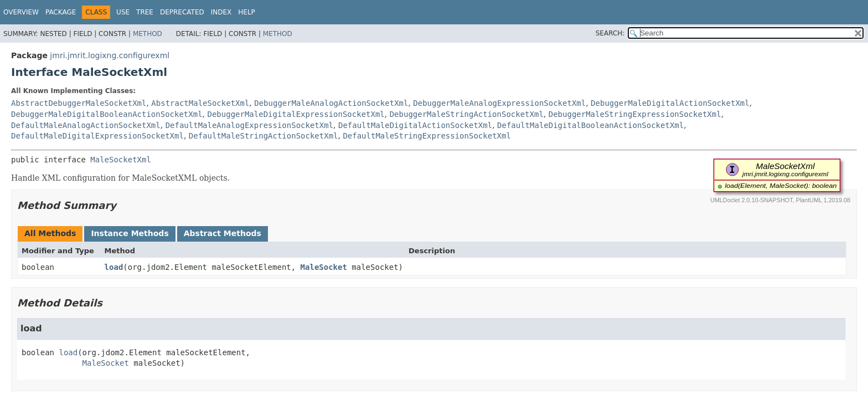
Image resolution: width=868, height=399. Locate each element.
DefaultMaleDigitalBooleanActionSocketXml (590, 125)
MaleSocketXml (121, 160)
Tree (145, 12)
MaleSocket (324, 267)
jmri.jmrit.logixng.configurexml (110, 55)
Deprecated (182, 12)
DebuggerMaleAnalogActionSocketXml (331, 103)
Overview (21, 12)
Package (61, 12)
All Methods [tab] (50, 233)
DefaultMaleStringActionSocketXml (263, 136)
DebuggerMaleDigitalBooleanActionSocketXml (107, 114)
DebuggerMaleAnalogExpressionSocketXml (499, 103)
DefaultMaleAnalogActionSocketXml (86, 125)
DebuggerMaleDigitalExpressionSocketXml (296, 114)
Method (148, 34)
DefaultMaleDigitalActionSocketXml (415, 125)
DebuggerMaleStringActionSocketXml (467, 114)
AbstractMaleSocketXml (200, 103)
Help (247, 12)
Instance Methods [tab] (130, 233)
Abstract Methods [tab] (223, 233)
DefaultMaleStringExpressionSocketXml (427, 136)
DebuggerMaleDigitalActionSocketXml (670, 103)
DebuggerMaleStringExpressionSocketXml (635, 114)
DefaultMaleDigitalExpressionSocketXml (97, 136)
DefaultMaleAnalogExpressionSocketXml (249, 125)
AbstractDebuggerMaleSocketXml (79, 103)
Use (123, 12)
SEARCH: (610, 33)
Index (221, 12)
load (114, 267)
